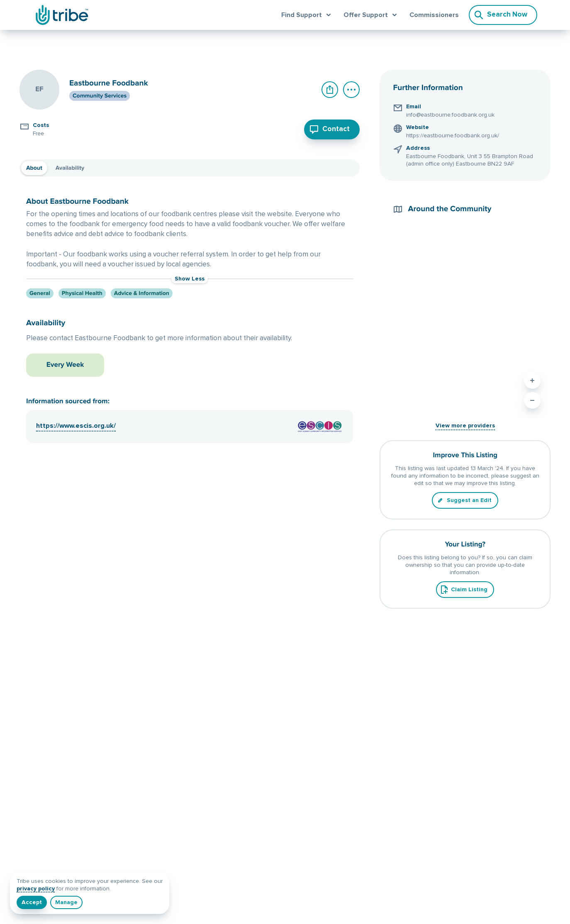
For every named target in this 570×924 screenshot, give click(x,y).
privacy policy (36, 889)
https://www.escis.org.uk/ (76, 412)
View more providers (465, 426)
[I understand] (32, 902)
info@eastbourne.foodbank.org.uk (450, 115)
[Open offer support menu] (371, 15)
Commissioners (434, 15)
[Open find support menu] (307, 15)
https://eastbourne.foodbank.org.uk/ (453, 136)
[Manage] (66, 902)
